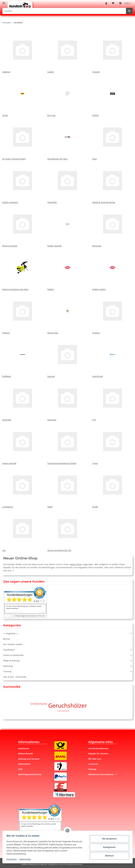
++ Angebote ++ (11, 633)
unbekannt (22, 487)
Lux (22, 530)
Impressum (24, 748)
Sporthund (112, 356)
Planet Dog (67, 313)
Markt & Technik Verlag (112, 182)
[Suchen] (64, 11)
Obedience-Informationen (101, 774)
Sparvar (67, 356)
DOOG (112, 95)
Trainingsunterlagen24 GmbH (67, 443)
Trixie (112, 443)
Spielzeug (8, 666)
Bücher (7, 639)
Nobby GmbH (112, 269)
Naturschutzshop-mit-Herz (22, 269)
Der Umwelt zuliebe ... (14, 644)
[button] (106, 3)
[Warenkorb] (125, 3)
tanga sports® (22, 443)
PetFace (22, 313)
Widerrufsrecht (26, 754)
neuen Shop (75, 564)
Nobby (67, 269)
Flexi (112, 139)
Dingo (22, 95)
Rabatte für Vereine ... (99, 754)
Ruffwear (22, 356)
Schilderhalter (39, 704)
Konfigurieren (109, 847)
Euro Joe (67, 95)
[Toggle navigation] (4, 2)
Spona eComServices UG (67, 530)
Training (7, 671)
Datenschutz (24, 764)
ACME (112, 487)
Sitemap (92, 769)
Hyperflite (67, 182)
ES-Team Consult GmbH (22, 139)
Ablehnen (109, 856)
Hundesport (9, 650)
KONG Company (22, 182)
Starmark (67, 400)
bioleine (22, 52)
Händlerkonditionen (98, 748)
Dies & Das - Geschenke (15, 677)
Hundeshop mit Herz (67, 139)
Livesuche (93, 764)
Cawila (67, 52)
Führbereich (63, 711)
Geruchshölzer (68, 705)
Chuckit (112, 52)
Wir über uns (95, 759)
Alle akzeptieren (109, 839)
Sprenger (22, 400)
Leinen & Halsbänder (14, 655)
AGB (20, 769)
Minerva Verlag (22, 226)
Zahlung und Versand (29, 759)
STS (112, 400)
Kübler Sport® (67, 226)
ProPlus (112, 313)
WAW (67, 487)
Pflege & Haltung (11, 661)
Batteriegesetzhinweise (30, 774)
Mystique (112, 226)
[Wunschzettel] (113, 3)
